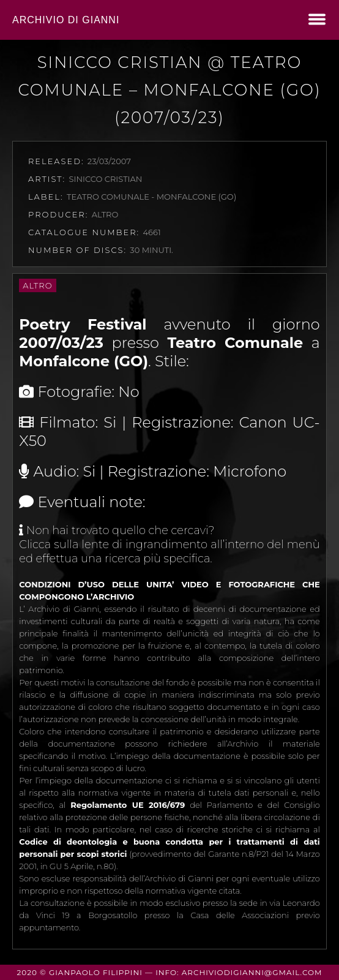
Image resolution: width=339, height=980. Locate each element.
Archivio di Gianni (66, 20)
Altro (37, 285)
